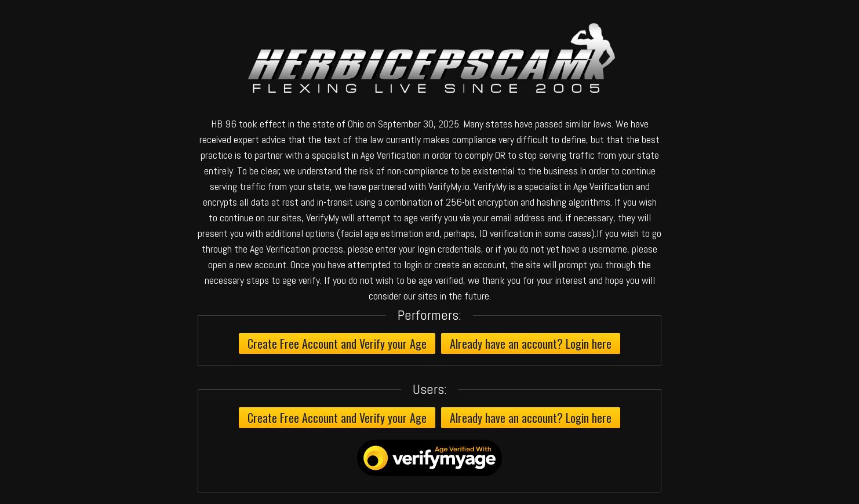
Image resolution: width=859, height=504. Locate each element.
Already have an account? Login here (531, 344)
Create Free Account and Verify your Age (337, 344)
